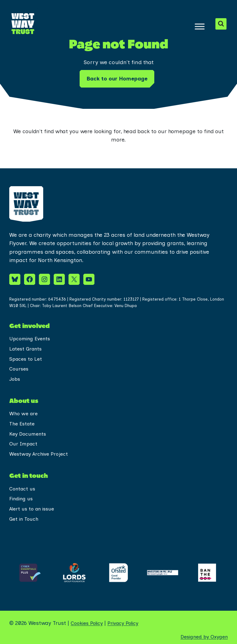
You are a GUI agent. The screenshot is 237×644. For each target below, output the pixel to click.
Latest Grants (27, 344)
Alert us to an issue (34, 508)
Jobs (15, 375)
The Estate (23, 421)
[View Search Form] (221, 24)
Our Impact (24, 442)
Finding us (22, 498)
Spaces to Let (27, 354)
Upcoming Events (31, 333)
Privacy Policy (127, 623)
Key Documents (29, 431)
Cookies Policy (88, 623)
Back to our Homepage (117, 79)
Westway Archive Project (40, 452)
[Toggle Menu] (199, 26)
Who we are (24, 410)
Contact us (23, 487)
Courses (20, 365)
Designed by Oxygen (202, 637)
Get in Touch (25, 519)
